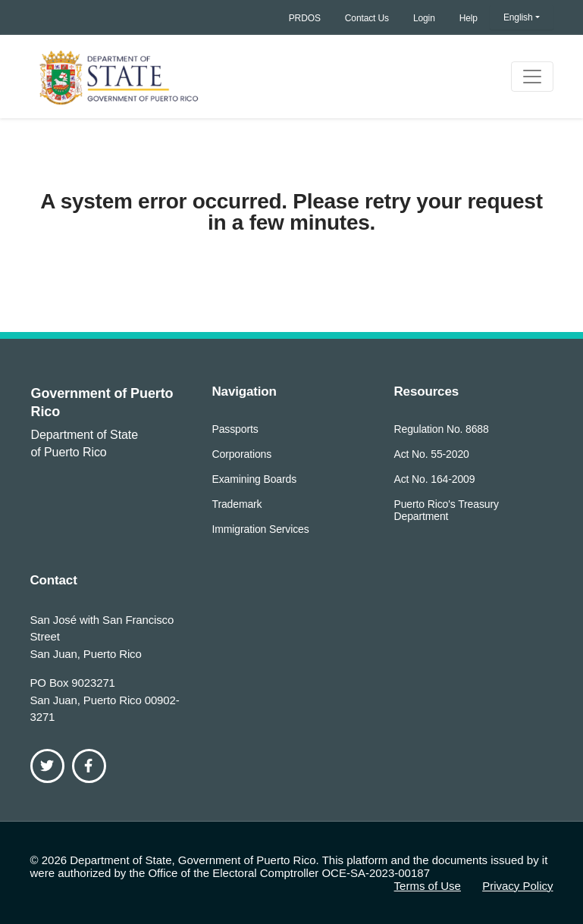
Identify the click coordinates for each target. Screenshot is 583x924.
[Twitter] (47, 766)
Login (424, 18)
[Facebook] (89, 766)
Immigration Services (261, 529)
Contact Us (367, 18)
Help (469, 18)
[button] (522, 17)
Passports (235, 429)
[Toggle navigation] (532, 77)
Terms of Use (428, 886)
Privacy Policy (517, 886)
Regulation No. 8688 (442, 429)
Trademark (237, 504)
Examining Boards (255, 479)
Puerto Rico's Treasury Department (447, 510)
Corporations (242, 454)
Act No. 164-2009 (435, 479)
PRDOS (305, 18)
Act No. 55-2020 (432, 454)
